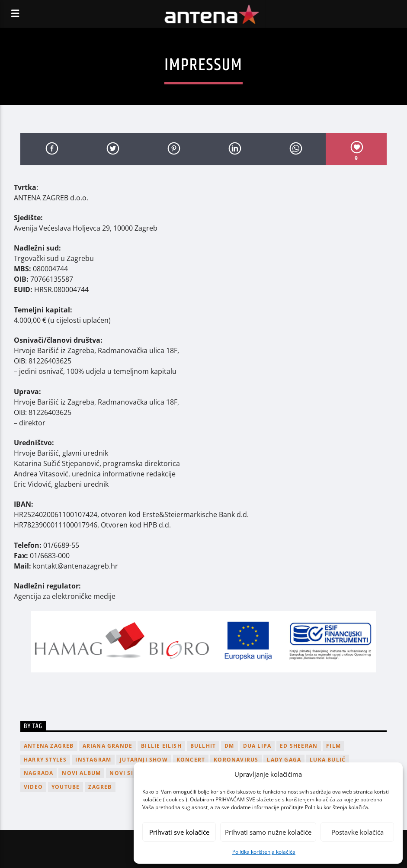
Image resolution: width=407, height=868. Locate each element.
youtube (66, 787)
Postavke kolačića (357, 832)
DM (229, 746)
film (333, 746)
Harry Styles (45, 760)
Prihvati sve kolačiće (179, 832)
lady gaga (284, 760)
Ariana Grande (108, 746)
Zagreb (100, 787)
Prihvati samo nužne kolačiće (268, 832)
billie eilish (161, 746)
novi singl (128, 773)
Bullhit (203, 746)
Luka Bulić (328, 760)
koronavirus (236, 760)
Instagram (93, 760)
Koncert (191, 760)
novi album (81, 773)
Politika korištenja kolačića (264, 852)
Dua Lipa (257, 746)
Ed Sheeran (299, 746)
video (33, 787)
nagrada (38, 773)
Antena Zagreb (49, 746)
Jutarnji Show (144, 760)
